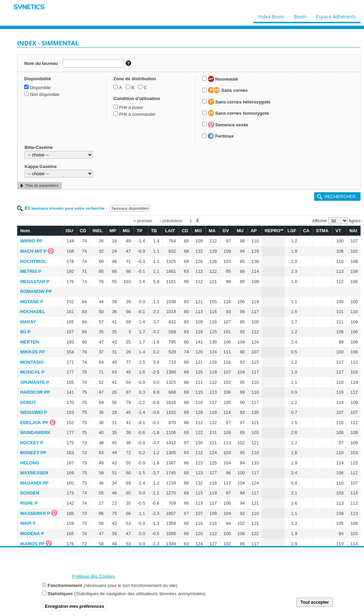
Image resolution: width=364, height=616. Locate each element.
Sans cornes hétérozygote (239, 102)
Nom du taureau (41, 63)
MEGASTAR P (35, 282)
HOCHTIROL (33, 261)
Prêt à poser (131, 107)
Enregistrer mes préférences (75, 606)
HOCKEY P (32, 443)
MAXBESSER (34, 473)
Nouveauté (223, 79)
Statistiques (60, 594)
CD (83, 231)
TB (154, 231)
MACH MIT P (33, 251)
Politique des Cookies (93, 576)
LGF (292, 231)
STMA (322, 231)
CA (306, 231)
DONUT (28, 402)
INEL (98, 231)
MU (240, 231)
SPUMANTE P (35, 382)
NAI (353, 231)
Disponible (40, 88)
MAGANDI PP (34, 483)
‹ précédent (171, 220)
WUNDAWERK (35, 432)
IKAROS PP (32, 544)
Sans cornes (228, 90)
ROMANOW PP (36, 291)
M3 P (25, 332)
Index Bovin (271, 15)
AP (254, 231)
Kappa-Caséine (41, 166)
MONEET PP (33, 453)
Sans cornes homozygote (239, 113)
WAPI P (28, 523)
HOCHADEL (33, 312)
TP (139, 231)
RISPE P (29, 503)
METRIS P (31, 271)
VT (338, 231)
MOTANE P (32, 302)
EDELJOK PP (34, 423)
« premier (143, 220)
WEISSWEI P (34, 412)
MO (198, 231)
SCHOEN (30, 493)
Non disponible (45, 94)
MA (212, 231)
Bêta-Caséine (39, 147)
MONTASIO (32, 362)
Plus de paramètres (42, 185)
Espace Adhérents (336, 15)
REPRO (273, 230)
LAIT (170, 231)
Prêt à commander (137, 114)
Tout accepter (315, 602)
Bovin (300, 15)
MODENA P (32, 534)
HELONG (30, 463)
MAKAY (28, 322)
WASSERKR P (35, 513)
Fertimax (221, 136)
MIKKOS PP (33, 352)
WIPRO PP (31, 241)
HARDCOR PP (35, 392)
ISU (69, 231)
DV (226, 231)
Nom (25, 231)
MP (113, 231)
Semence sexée (228, 125)
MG (126, 231)
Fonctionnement (65, 585)
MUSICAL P (32, 372)
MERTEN (30, 342)
